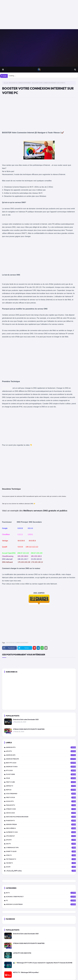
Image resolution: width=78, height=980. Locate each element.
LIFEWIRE (39, 504)
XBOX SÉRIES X (42, 828)
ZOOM (42, 867)
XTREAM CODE (42, 809)
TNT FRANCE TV (42, 859)
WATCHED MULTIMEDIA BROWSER (42, 817)
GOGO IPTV (42, 801)
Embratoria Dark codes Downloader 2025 (26, 719)
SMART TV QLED (42, 851)
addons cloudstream (42, 904)
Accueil (6, 83)
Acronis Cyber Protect (42, 897)
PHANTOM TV (42, 821)
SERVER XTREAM (42, 824)
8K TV (42, 893)
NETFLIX (42, 790)
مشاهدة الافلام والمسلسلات (42, 871)
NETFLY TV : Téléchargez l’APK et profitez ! (26, 972)
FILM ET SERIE (42, 774)
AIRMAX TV (42, 786)
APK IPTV (42, 751)
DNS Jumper (7, 388)
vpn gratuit (42, 836)
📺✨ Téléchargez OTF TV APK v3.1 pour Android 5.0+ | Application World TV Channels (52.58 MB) (43, 963)
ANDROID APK (42, 755)
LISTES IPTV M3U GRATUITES (22, 953)
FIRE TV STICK (42, 797)
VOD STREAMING (42, 794)
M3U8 (42, 778)
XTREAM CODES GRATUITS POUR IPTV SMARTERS (29, 729)
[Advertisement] (38, 15)
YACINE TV (42, 863)
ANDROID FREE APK (42, 759)
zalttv (42, 844)
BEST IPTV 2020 (42, 763)
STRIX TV (42, 855)
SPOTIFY (42, 840)
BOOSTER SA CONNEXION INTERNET (20, 83)
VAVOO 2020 (42, 813)
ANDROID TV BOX (42, 767)
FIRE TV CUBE (42, 782)
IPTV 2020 (42, 771)
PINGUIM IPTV (42, 805)
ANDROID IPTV (42, 747)
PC (42, 901)
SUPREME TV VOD (42, 832)
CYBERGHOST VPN (42, 848)
